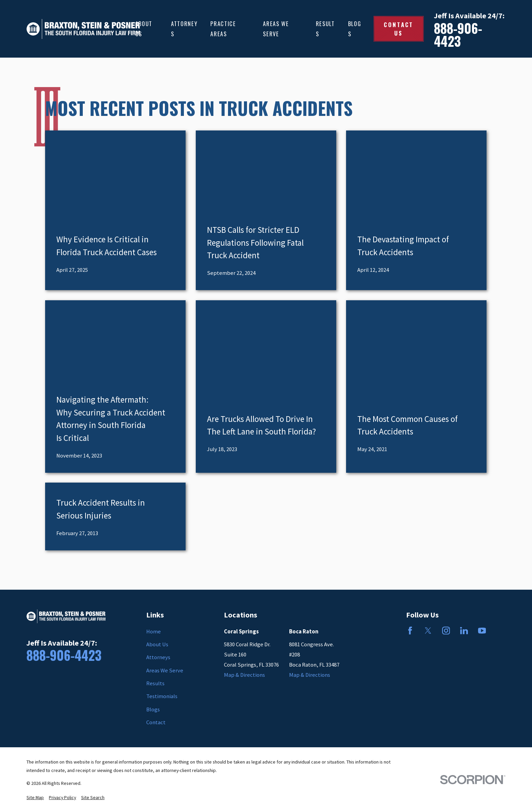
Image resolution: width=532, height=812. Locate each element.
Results (155, 683)
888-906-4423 (458, 35)
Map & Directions (244, 675)
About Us (157, 644)
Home (154, 632)
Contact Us (398, 29)
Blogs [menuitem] (355, 29)
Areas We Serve (165, 671)
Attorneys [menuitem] (184, 29)
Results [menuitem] (325, 29)
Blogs (153, 709)
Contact (156, 722)
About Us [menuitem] (144, 29)
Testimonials (162, 696)
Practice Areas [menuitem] (223, 29)
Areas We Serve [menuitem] (276, 29)
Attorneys (158, 657)
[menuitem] (35, 798)
